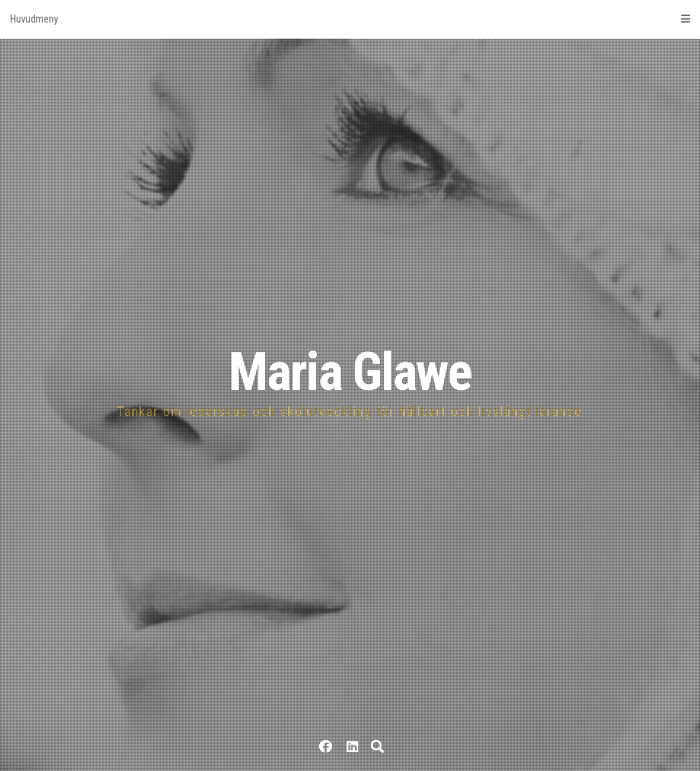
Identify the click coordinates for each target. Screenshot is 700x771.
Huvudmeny (350, 19)
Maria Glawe (350, 372)
